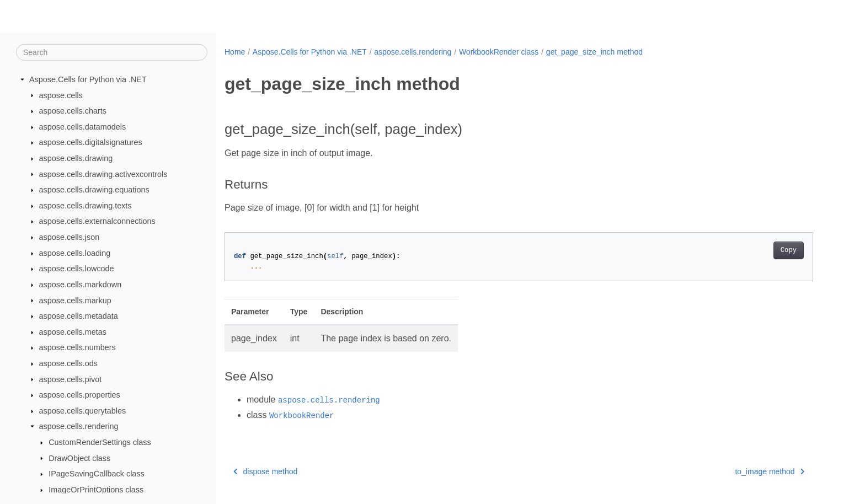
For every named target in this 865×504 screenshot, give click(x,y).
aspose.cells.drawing (76, 158)
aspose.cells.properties (80, 395)
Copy (789, 250)
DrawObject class (79, 458)
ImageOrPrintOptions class (96, 490)
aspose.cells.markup (75, 300)
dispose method (265, 471)
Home (235, 52)
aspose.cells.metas (73, 332)
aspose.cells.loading (75, 253)
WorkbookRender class (499, 52)
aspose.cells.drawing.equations (94, 190)
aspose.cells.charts (73, 111)
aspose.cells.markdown (81, 285)
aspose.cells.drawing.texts (86, 206)
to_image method (770, 471)
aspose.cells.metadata (79, 316)
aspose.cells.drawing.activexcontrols (103, 174)
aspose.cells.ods (68, 363)
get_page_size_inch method (594, 52)
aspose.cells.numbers (78, 347)
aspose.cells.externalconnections (97, 221)
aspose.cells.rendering (79, 426)
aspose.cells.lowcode (77, 269)
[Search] (112, 52)
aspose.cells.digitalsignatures (91, 142)
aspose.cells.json (70, 237)
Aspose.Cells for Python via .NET (88, 79)
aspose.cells (61, 95)
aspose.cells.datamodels (83, 127)
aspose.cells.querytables (83, 411)
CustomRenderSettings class (100, 442)
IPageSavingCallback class (97, 474)
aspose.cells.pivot (71, 379)
